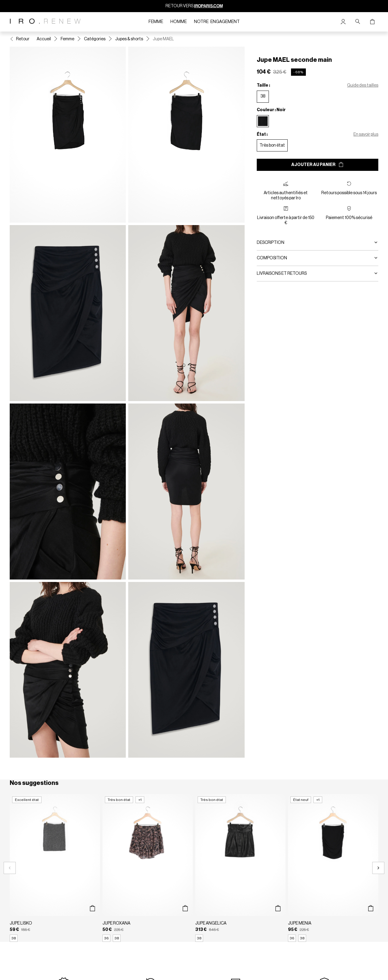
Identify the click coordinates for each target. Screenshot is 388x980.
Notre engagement (217, 22)
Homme (179, 22)
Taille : (263, 85)
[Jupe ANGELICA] (240, 868)
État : (262, 135)
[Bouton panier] (372, 22)
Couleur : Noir (271, 110)
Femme (156, 22)
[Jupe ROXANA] (148, 868)
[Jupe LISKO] (55, 868)
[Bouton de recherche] (358, 22)
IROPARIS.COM (208, 6)
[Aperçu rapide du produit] (92, 908)
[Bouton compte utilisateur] (343, 22)
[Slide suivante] (378, 868)
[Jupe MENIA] (333, 868)
